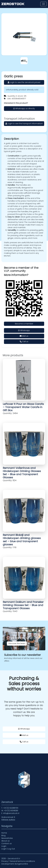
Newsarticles (7, 838)
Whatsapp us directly (24, 108)
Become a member (24, 324)
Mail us (24, 336)
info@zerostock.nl (11, 813)
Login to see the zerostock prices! (24, 82)
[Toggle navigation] (43, 4)
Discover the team (17, 643)
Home (4, 833)
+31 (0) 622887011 (11, 808)
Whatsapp (24, 330)
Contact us (7, 843)
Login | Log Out (8, 849)
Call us (24, 342)
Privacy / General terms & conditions (18, 861)
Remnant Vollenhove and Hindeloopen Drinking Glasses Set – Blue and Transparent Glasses (22, 473)
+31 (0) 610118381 (11, 811)
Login (4, 846)
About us (6, 841)
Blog (3, 836)
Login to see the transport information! (24, 124)
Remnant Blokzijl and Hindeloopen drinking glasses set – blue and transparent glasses (22, 540)
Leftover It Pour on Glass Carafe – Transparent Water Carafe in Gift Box (23, 407)
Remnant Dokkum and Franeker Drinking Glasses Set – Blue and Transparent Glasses (23, 605)
